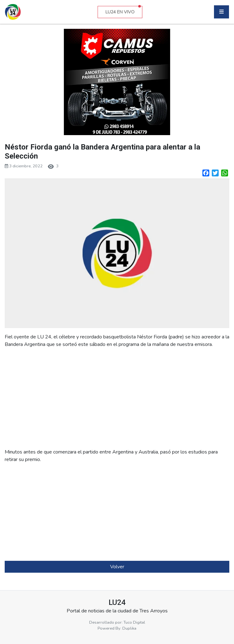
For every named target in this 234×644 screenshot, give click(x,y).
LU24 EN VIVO (123, 10)
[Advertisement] (117, 398)
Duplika (129, 628)
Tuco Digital (134, 622)
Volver (117, 567)
